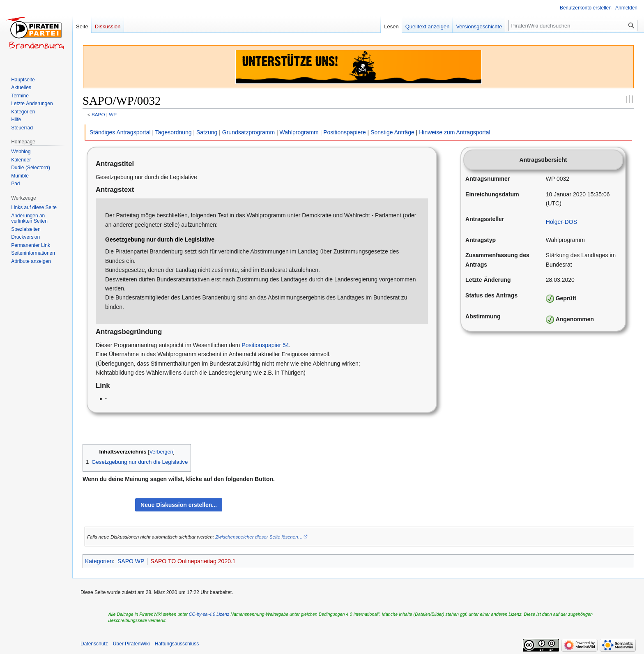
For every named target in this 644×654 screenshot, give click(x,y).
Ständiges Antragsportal (120, 132)
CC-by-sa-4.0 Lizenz (209, 614)
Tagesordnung (174, 132)
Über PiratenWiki (131, 644)
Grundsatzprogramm (248, 132)
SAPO (98, 114)
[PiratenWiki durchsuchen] (573, 25)
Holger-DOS (561, 222)
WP (113, 114)
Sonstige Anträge (392, 132)
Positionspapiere (345, 132)
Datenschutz (94, 644)
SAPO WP (131, 561)
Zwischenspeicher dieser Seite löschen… (259, 537)
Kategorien (99, 561)
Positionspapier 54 (265, 345)
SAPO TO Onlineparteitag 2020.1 (193, 561)
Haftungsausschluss (177, 644)
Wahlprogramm (299, 132)
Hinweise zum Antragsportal (455, 132)
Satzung (207, 132)
